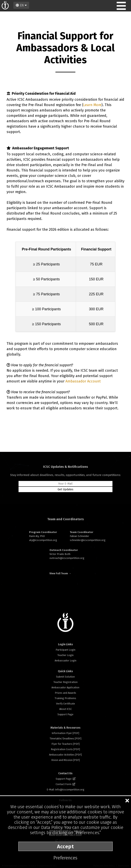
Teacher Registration (65, 682)
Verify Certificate (65, 704)
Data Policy (52, 828)
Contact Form (65, 784)
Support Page (65, 714)
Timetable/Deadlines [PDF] (65, 738)
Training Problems (65, 698)
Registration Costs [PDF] (65, 749)
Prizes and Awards (65, 693)
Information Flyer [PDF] (65, 733)
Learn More (92, 105)
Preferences (65, 858)
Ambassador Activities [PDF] (65, 755)
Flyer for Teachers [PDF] (65, 744)
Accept (65, 846)
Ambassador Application (65, 687)
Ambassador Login (65, 661)
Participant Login (65, 650)
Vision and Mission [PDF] (65, 760)
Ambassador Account (83, 381)
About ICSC (65, 709)
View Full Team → (60, 573)
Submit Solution (65, 677)
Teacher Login (65, 655)
